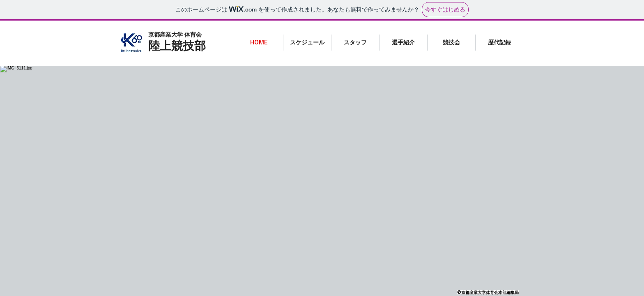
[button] (403, 43)
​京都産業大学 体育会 (175, 35)
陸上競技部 (177, 45)
